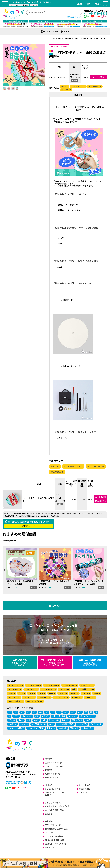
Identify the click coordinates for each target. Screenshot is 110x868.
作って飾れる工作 (31, 689)
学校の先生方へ (52, 777)
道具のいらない (88, 727)
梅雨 (29, 719)
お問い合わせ (20, 662)
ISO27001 (49, 832)
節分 (37, 715)
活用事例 (49, 770)
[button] (105, 570)
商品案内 (49, 758)
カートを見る (84, 784)
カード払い (15, 5)
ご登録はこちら (29, 526)
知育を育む (63, 727)
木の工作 (12, 693)
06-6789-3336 (55, 640)
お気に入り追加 (59, 46)
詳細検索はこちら (75, 17)
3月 (22, 711)
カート (65, 31)
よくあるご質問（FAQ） (55, 810)
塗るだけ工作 (66, 90)
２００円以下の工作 (34, 685)
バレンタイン (27, 715)
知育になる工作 (29, 697)
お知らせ (49, 813)
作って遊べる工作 (87, 685)
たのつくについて (53, 773)
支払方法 (98, 4)
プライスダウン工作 (16, 685)
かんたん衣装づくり (16, 701)
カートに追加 (98, 77)
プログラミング (96, 723)
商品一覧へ (76, 605)
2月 (16, 711)
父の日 (36, 719)
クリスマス (24, 723)
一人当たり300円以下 (16, 727)
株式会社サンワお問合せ (96, 11)
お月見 (88, 719)
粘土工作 (22, 693)
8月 (53, 711)
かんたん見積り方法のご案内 (57, 806)
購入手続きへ (100, 501)
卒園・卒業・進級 (59, 715)
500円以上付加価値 (39, 723)
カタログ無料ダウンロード (55, 662)
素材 (74, 689)
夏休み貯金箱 (54, 719)
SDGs (51, 723)
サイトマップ (51, 847)
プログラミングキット (35, 701)
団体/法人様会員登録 (90, 662)
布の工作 (97, 693)
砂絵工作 (42, 693)
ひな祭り (45, 715)
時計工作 (65, 86)
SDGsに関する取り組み (55, 839)
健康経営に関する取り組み (56, 843)
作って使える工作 (95, 86)
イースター (73, 715)
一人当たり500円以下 (36, 727)
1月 (10, 711)
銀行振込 (25, 5)
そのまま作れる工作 (48, 689)
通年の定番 (74, 727)
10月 (66, 711)
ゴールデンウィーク (87, 715)
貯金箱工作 (63, 693)
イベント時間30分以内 (65, 723)
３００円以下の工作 (52, 685)
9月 (59, 711)
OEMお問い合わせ (53, 788)
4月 (28, 711)
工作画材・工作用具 (86, 689)
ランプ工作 (86, 693)
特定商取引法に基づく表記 (56, 828)
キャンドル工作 (14, 697)
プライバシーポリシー (54, 824)
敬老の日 (65, 719)
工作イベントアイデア (54, 762)
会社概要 (80, 4)
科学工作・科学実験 (61, 697)
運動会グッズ (77, 697)
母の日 (21, 719)
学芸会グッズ (90, 697)
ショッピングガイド (54, 802)
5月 (34, 711)
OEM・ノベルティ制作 (55, 766)
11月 (73, 711)
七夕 (44, 719)
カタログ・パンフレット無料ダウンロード (55, 793)
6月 (40, 711)
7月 (47, 711)
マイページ (84, 792)
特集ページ (51, 727)
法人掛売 (34, 5)
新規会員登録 (84, 788)
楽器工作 (52, 693)
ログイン (45, 31)
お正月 (16, 715)
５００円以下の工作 (78, 86)
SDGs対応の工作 (44, 697)
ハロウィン (12, 723)
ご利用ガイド (89, 4)
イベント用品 (82, 723)
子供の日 (12, 719)
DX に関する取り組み (54, 836)
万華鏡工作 (74, 693)
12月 (80, 711)
